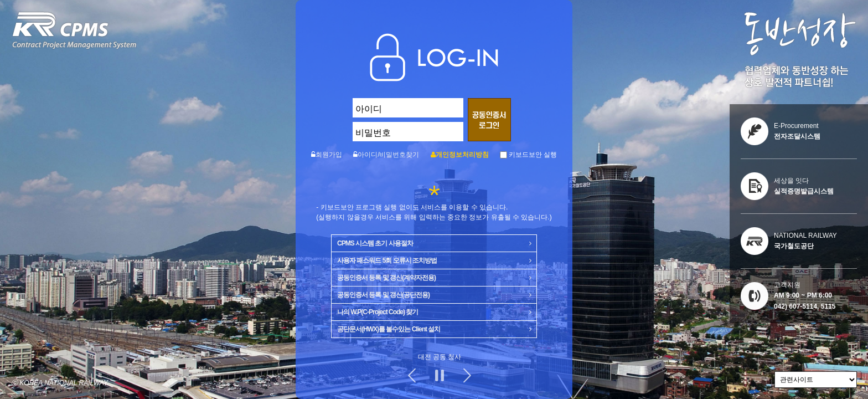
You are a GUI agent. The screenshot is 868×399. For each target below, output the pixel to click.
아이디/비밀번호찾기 (388, 155)
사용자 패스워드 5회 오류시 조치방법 (434, 258)
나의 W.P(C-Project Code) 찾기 (434, 310)
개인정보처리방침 (462, 155)
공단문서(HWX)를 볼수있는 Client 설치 (434, 327)
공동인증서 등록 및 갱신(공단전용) (434, 293)
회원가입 (329, 155)
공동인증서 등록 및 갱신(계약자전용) (434, 275)
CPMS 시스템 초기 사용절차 (434, 241)
